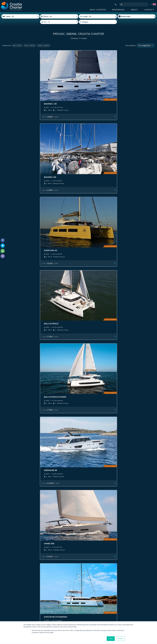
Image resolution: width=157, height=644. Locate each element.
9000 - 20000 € (30, 45)
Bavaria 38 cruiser (130, 306)
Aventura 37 (127, 168)
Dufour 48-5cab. (90, 214)
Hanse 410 (49, 168)
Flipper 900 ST (89, 352)
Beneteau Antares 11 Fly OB (135, 444)
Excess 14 (87, 260)
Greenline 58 (50, 122)
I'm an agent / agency (59, 593)
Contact (149, 10)
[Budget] (98, 22)
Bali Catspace (128, 76)
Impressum (88, 562)
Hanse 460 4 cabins (130, 214)
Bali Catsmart (12, 352)
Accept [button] (111, 639)
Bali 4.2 (86, 306)
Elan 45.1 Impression (131, 260)
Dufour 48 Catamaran (132, 122)
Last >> (95, 471)
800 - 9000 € (17, 45)
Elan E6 (9, 398)
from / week (13, 89)
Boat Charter (98, 10)
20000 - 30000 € (44, 45)
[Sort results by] (146, 45)
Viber (3, 609)
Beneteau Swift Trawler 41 (19, 168)
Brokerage (118, 10)
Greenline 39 (50, 444)
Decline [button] (120, 639)
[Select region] (137, 16)
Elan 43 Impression (53, 306)
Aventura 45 (89, 76)
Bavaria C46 (49, 76)
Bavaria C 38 (11, 76)
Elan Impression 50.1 (54, 214)
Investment (50, 562)
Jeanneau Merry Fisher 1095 (58, 352)
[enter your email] (67, 587)
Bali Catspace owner (16, 122)
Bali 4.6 (8, 260)
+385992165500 (11, 603)
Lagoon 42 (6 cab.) (130, 398)
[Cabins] (20, 16)
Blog (117, 562)
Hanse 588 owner (130, 352)
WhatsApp (6, 606)
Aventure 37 (11, 214)
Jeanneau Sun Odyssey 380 (95, 168)
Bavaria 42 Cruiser (92, 398)
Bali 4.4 (8, 306)
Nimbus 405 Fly (51, 398)
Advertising (69, 562)
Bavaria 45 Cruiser (53, 260)
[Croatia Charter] (12, 6)
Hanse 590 (87, 122)
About (134, 10)
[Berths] (59, 16)
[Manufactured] (59, 22)
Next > (88, 471)
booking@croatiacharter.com (13, 613)
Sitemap (147, 562)
